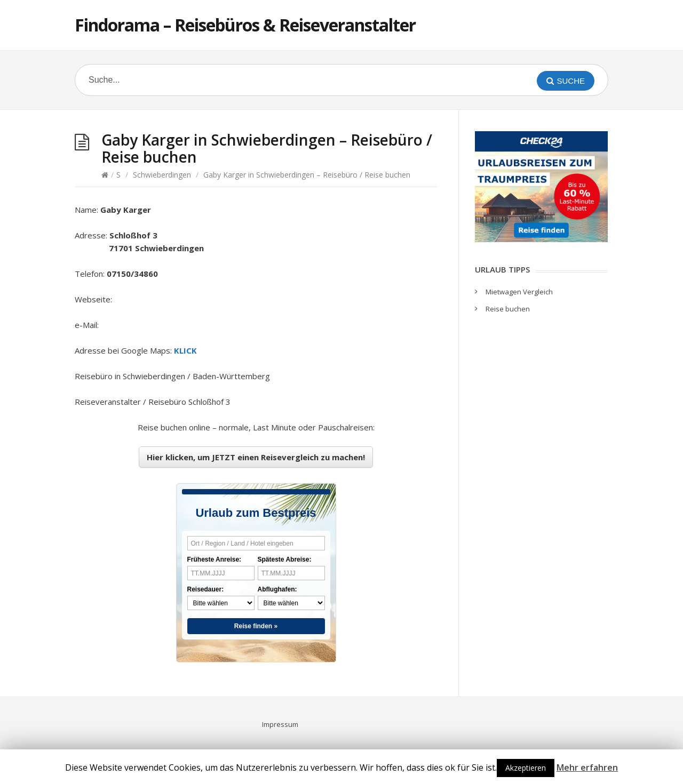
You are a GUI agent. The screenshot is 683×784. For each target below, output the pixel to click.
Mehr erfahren (587, 767)
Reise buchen (508, 309)
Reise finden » (256, 626)
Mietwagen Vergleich (519, 292)
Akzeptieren (526, 768)
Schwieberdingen (162, 175)
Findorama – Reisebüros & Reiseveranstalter (245, 25)
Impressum (280, 724)
